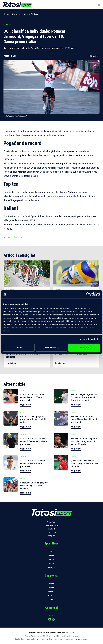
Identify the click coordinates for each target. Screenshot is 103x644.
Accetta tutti (84, 348)
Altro (26, 14)
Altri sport (16, 14)
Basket (52, 559)
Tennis (52, 555)
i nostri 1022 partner (19, 308)
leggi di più (11, 363)
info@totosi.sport (72, 636)
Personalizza (52, 348)
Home (6, 14)
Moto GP (51, 596)
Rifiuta (19, 348)
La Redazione (51, 532)
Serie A (52, 584)
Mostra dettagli (87, 339)
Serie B (51, 588)
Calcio (52, 551)
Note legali (51, 529)
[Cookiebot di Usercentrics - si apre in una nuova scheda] (88, 294)
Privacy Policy (51, 522)
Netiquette (51, 536)
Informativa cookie (51, 525)
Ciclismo (35, 14)
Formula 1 (52, 592)
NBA (51, 600)
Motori (52, 563)
